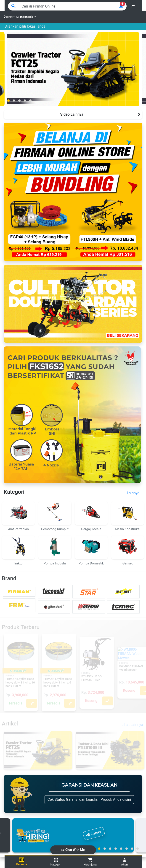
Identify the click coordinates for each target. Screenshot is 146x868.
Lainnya (133, 493)
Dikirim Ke (20, 17)
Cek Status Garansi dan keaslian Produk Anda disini (89, 799)
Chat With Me (73, 850)
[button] (8, 101)
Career (94, 833)
